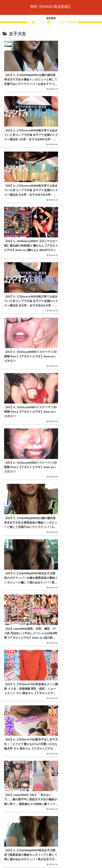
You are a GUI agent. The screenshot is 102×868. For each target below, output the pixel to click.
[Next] (12, 862)
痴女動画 (51, 845)
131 (64, 812)
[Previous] (4, 862)
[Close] (19, 864)
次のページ (51, 799)
